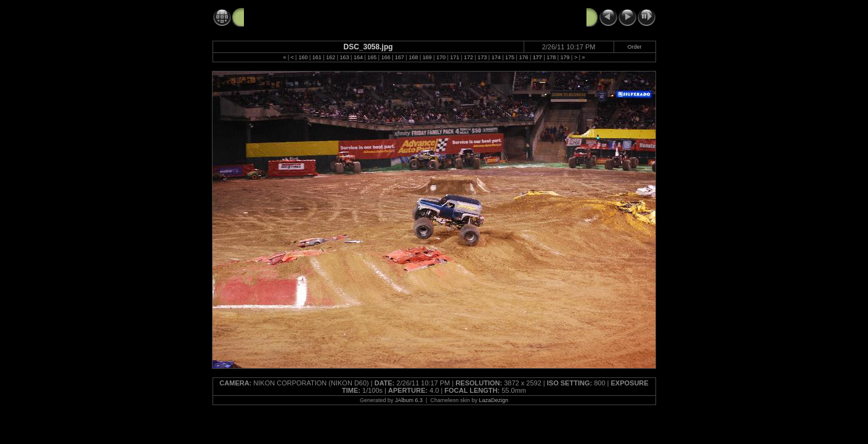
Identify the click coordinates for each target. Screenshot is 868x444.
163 (345, 57)
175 (510, 57)
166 (386, 57)
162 (331, 57)
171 (455, 57)
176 (523, 57)
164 (358, 57)
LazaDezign (493, 400)
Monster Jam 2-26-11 (287, 17)
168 (413, 57)
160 (303, 57)
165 (372, 57)
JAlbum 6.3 (409, 400)
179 (565, 57)
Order (635, 47)
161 (317, 57)
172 (468, 57)
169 (427, 57)
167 (400, 57)
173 (482, 57)
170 (441, 57)
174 (496, 57)
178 (551, 57)
